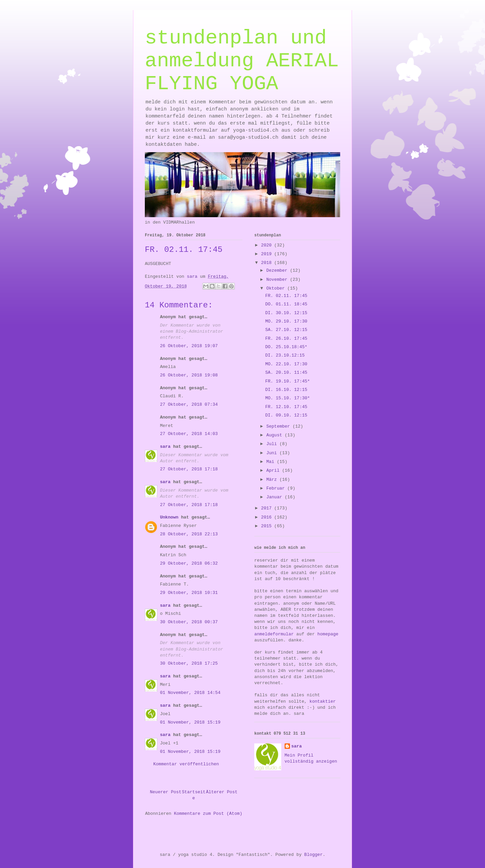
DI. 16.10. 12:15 (286, 390)
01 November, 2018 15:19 (190, 722)
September (280, 426)
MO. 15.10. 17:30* (287, 398)
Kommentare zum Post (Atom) (208, 814)
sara (165, 447)
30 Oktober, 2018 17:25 (189, 663)
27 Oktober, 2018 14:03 (189, 434)
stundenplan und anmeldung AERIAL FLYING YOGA (242, 61)
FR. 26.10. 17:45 (286, 339)
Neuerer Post (166, 792)
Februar (277, 488)
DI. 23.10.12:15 (285, 355)
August (276, 435)
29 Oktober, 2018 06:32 (189, 563)
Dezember (278, 271)
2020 (268, 245)
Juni (273, 453)
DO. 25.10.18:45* (286, 347)
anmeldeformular (274, 634)
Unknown (169, 517)
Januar (276, 497)
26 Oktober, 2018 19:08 (189, 375)
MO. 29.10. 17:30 (286, 321)
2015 (268, 526)
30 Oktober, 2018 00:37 (189, 622)
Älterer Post (222, 792)
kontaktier (323, 702)
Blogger (313, 855)
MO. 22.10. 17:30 (286, 364)
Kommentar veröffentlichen (186, 764)
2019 (268, 254)
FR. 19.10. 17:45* (287, 381)
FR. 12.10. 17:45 (286, 407)
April (274, 471)
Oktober (277, 288)
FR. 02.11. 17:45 (286, 296)
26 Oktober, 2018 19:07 (189, 346)
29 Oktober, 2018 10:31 (189, 593)
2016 (268, 517)
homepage (328, 634)
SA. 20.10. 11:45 (286, 373)
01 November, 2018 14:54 (190, 693)
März (273, 480)
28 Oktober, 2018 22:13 (189, 534)
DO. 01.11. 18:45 (286, 304)
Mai (272, 462)
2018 (268, 263)
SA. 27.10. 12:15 (286, 330)
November (278, 280)
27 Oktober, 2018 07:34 (189, 405)
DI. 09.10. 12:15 (286, 415)
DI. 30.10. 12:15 (286, 313)
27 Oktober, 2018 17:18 (189, 469)
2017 (268, 508)
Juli (273, 444)
